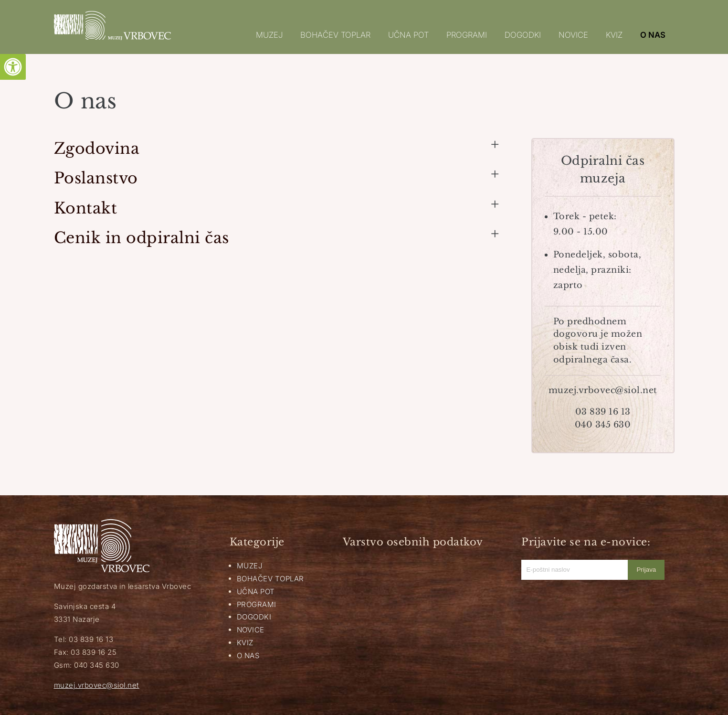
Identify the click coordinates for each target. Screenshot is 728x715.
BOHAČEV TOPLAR (335, 35)
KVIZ (614, 35)
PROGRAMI (467, 35)
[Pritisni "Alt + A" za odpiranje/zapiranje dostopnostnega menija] (13, 67)
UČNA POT (408, 35)
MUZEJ (269, 35)
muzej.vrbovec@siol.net (97, 685)
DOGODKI (523, 35)
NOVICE (573, 35)
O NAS (653, 35)
